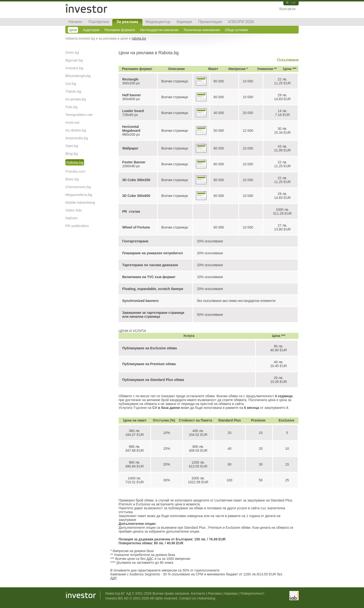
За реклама (127, 22)
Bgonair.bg (74, 60)
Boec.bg (72, 179)
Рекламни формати (120, 30)
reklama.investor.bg (80, 38)
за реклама (108, 38)
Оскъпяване (288, 60)
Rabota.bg (75, 162)
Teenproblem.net (79, 115)
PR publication (77, 226)
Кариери (184, 22)
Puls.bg (71, 107)
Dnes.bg (72, 52)
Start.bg (72, 146)
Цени (73, 30)
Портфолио (99, 22)
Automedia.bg (77, 138)
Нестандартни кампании (159, 30)
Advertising (207, 598)
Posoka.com (75, 171)
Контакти (287, 9)
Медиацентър (158, 22)
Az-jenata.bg (76, 99)
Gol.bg (71, 84)
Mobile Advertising (80, 202)
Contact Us (187, 598)
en (294, 3)
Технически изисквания (202, 30)
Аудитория (91, 30)
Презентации (210, 22)
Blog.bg (72, 154)
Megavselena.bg (79, 195)
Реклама (215, 593)
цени (124, 38)
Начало (75, 22)
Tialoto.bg (73, 91)
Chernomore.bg (78, 187)
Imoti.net (72, 122)
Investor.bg (74, 68)
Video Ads (74, 210)
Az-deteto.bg (76, 130)
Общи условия (237, 30)
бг (287, 3)
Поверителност (252, 593)
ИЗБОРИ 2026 (241, 22)
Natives (71, 218)
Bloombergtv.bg (78, 76)
